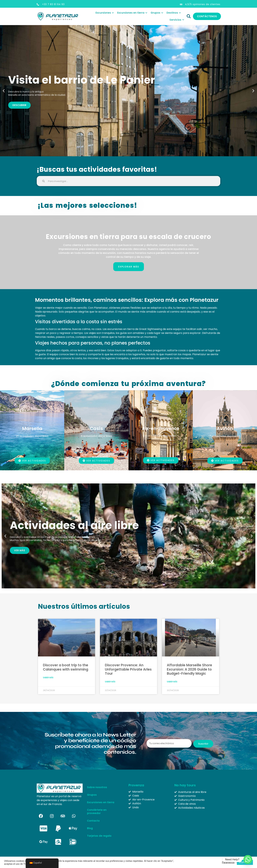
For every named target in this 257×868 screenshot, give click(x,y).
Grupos (93, 795)
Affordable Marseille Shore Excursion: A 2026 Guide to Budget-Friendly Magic (189, 669)
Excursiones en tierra (101, 802)
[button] (4, 91)
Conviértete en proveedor (97, 812)
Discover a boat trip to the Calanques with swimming (66, 667)
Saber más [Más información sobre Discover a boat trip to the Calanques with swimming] (48, 678)
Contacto (93, 821)
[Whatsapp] (248, 859)
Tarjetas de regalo (99, 836)
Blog (90, 828)
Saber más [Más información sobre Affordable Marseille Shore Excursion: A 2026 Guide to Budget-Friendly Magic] (172, 682)
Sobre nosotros (97, 787)
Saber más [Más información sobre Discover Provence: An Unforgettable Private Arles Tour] (110, 682)
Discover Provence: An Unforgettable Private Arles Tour (128, 669)
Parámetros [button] (228, 862)
